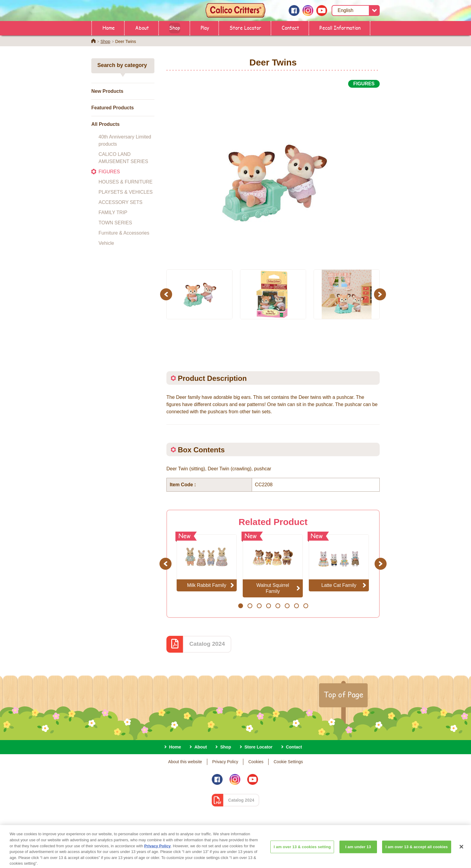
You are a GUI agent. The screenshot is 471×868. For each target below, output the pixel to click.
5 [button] (278, 606)
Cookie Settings (288, 762)
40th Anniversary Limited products (125, 140)
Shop (175, 27)
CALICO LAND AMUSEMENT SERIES (123, 158)
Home (109, 27)
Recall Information (340, 27)
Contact (290, 27)
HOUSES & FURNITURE (126, 182)
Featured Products (112, 108)
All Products (105, 124)
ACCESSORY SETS (120, 202)
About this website (185, 762)
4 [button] (268, 606)
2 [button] (250, 606)
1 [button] (240, 606)
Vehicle (106, 243)
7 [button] (296, 606)
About (142, 27)
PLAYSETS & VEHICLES (126, 192)
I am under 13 (358, 855)
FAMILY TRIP (113, 212)
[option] (273, 175)
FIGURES (109, 172)
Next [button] (381, 294)
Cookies (256, 762)
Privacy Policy (225, 762)
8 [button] (306, 606)
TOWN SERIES (115, 223)
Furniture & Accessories (124, 233)
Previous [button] (167, 294)
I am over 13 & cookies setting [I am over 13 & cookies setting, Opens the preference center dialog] (302, 855)
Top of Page (343, 694)
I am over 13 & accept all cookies (416, 855)
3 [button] (259, 606)
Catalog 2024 (207, 644)
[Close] (461, 855)
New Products (107, 91)
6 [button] (287, 606)
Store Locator (245, 27)
